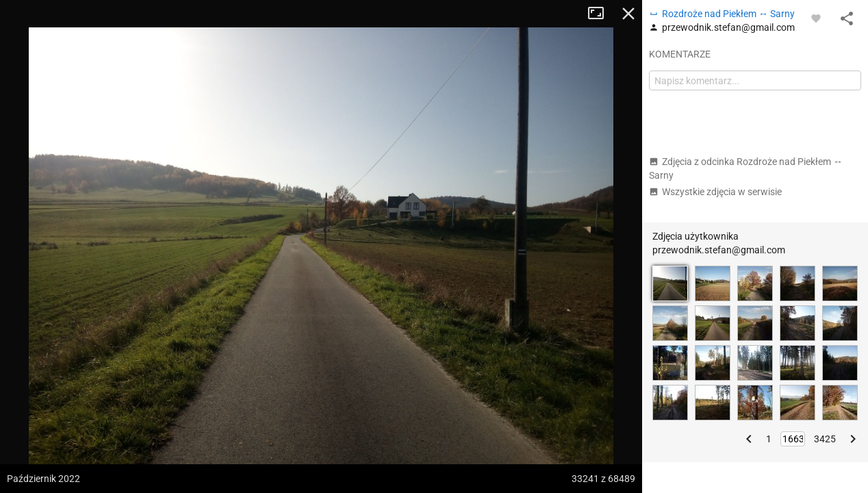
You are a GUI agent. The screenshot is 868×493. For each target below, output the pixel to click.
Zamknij (628, 14)
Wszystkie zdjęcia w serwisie (715, 192)
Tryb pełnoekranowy (601, 14)
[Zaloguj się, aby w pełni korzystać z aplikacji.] (816, 18)
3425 (825, 439)
